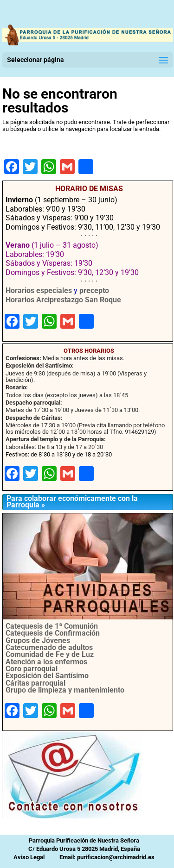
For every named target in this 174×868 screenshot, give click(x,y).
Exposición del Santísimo (47, 676)
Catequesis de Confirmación (53, 633)
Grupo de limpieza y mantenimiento (65, 690)
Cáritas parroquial (35, 683)
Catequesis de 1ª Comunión (52, 626)
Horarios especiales (39, 290)
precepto (94, 290)
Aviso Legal (29, 857)
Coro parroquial (32, 669)
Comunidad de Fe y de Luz (50, 654)
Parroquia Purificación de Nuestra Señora (84, 840)
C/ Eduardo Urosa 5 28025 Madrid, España (84, 849)
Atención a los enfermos (46, 662)
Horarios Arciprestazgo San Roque (63, 300)
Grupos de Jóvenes (38, 640)
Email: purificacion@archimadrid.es (107, 857)
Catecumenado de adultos (49, 647)
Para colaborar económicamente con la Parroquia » (72, 502)
